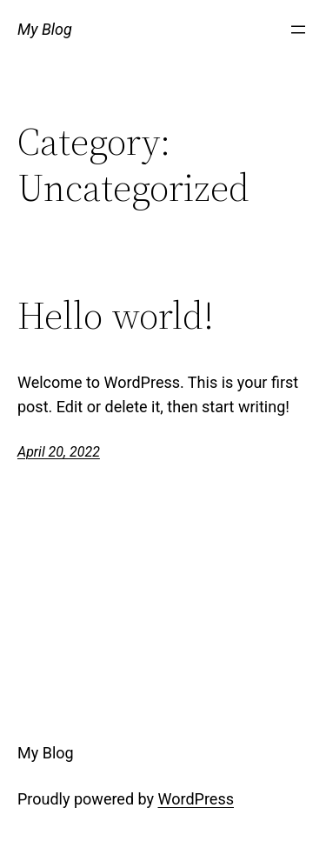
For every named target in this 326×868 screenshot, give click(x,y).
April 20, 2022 (59, 452)
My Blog (45, 29)
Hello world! (116, 316)
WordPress (196, 799)
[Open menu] (298, 30)
